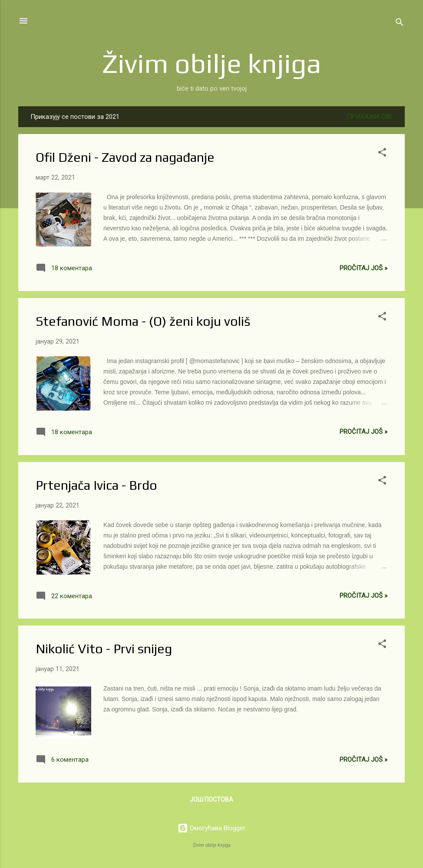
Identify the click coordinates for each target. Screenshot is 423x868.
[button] (382, 154)
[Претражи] (400, 24)
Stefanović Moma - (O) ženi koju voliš (143, 321)
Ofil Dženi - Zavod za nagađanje (125, 157)
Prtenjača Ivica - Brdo (96, 485)
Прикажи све (370, 117)
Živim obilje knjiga (212, 63)
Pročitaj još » (364, 268)
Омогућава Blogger (211, 828)
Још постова (211, 799)
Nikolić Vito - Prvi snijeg (104, 649)
